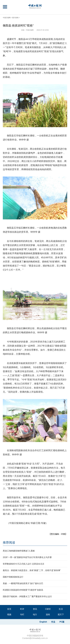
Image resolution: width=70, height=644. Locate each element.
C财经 (48, 609)
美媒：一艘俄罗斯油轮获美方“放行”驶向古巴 (23, 583)
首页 (9, 609)
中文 (53, 622)
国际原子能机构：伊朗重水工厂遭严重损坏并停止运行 (27, 596)
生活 (61, 609)
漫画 (48, 615)
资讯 (35, 609)
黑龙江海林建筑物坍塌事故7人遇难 (19, 551)
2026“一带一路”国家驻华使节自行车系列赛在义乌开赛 (27, 557)
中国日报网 (7, 18)
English (43, 622)
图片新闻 (15, 18)
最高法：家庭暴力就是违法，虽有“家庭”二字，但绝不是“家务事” (32, 570)
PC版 (62, 622)
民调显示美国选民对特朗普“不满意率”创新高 (23, 590)
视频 (9, 615)
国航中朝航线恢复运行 (13, 577)
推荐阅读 (9, 542)
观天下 (61, 615)
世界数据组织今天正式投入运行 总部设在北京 (24, 564)
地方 (35, 615)
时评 (22, 609)
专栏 (22, 615)
